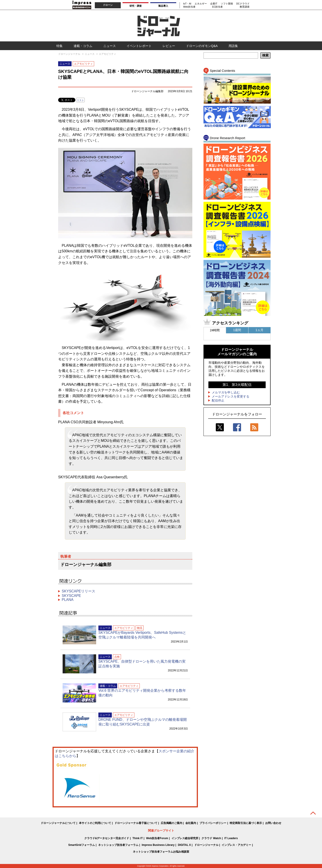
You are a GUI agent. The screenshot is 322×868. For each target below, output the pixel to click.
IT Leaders (231, 838)
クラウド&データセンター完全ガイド (107, 838)
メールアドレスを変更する (231, 396)
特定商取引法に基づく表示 (246, 823)
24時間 (215, 330)
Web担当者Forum (157, 838)
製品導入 (163, 6)
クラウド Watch (211, 838)
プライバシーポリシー (213, 823)
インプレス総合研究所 (185, 838)
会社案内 (191, 823)
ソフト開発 (227, 4)
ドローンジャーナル (206, 845)
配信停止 (218, 400)
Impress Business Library (158, 845)
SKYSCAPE (71, 596)
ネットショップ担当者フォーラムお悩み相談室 (161, 852)
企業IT (214, 4)
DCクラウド (243, 4)
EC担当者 (218, 7)
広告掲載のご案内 (172, 823)
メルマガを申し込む (226, 392)
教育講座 (245, 7)
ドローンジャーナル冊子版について (136, 823)
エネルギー (201, 4)
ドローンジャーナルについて (58, 823)
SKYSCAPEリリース (78, 591)
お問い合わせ (273, 823)
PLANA (68, 600)
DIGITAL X (184, 845)
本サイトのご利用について (95, 823)
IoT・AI (187, 4)
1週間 (237, 330)
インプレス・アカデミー (236, 845)
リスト (80, 100)
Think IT (138, 838)
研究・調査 (136, 6)
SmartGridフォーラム (82, 845)
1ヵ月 (260, 330)
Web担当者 (189, 7)
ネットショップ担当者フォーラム (118, 845)
